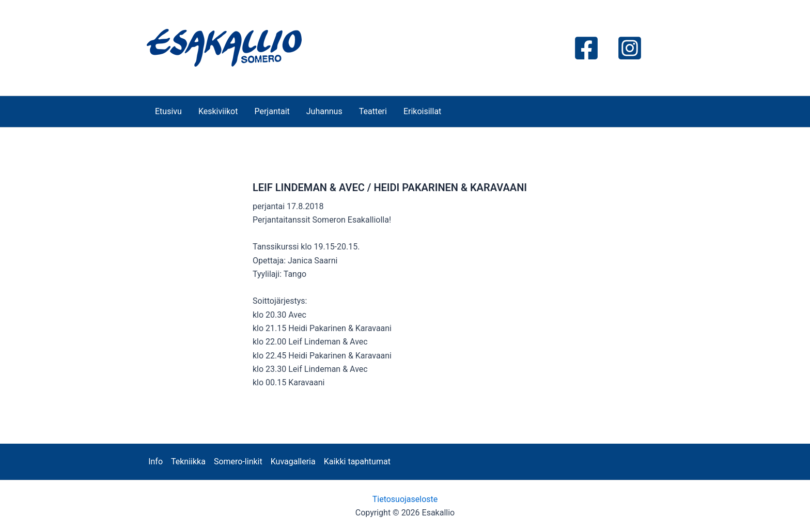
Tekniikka (188, 461)
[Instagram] (630, 48)
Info (155, 461)
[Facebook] (586, 48)
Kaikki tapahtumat (357, 461)
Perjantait (272, 111)
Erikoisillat (422, 111)
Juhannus (324, 111)
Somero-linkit (238, 461)
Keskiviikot (218, 111)
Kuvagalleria (293, 461)
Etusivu (168, 111)
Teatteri (373, 111)
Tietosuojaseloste (405, 499)
